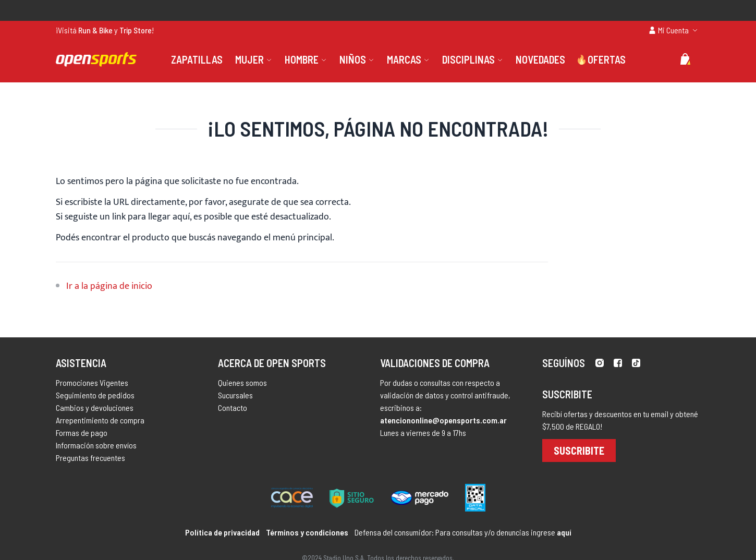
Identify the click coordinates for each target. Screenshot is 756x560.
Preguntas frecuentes (90, 458)
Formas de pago (82, 433)
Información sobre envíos (96, 445)
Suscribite (579, 451)
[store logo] (96, 59)
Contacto (233, 407)
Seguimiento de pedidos (95, 395)
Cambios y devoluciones (95, 407)
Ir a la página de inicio (109, 286)
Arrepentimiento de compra (100, 420)
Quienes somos (242, 382)
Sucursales (235, 395)
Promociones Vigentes (92, 382)
